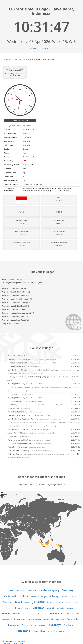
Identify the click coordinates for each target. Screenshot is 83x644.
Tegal (50, 631)
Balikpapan (20, 590)
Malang (50, 608)
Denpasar (8, 602)
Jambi (50, 602)
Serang (25, 625)
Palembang (57, 613)
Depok (19, 602)
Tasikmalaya (39, 631)
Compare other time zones (12, 323)
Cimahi (64, 596)
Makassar (38, 608)
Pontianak (49, 619)
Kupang (19, 608)
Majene (27, 608)
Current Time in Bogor (20, 121)
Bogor (44, 596)
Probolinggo (60, 619)
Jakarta (39, 602)
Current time (7, 59)
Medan (6, 613)
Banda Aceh (32, 591)
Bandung (67, 590)
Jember (68, 602)
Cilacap (54, 596)
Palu (68, 614)
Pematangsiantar (35, 619)
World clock (19, 59)
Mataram (70, 608)
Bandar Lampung (49, 590)
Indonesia (30, 59)
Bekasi (24, 596)
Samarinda (72, 619)
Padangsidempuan (29, 614)
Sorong (33, 625)
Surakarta (68, 625)
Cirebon (73, 596)
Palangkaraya (43, 614)
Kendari (9, 608)
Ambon (10, 591)
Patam (75, 614)
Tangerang (23, 631)
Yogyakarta (59, 631)
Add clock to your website (43, 49)
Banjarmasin (11, 596)
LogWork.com (21, 641)
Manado (60, 608)
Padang (16, 614)
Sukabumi (42, 625)
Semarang (13, 625)
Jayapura (59, 602)
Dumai (28, 602)
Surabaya (55, 625)
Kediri (76, 602)
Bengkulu (35, 596)
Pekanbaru (20, 619)
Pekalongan (7, 619)
